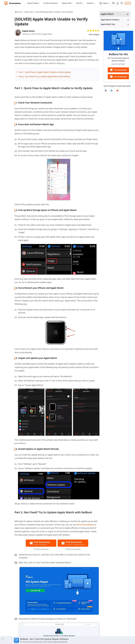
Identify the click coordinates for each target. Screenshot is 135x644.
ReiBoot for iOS (118, 54)
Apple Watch (47, 34)
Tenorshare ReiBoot (85, 525)
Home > (20, 12)
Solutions (90, 3)
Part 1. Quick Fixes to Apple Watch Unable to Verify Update (45, 72)
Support (104, 3)
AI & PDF (79, 3)
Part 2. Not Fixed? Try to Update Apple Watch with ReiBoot (45, 76)
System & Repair (33, 3)
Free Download (118, 70)
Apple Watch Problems (115, 20)
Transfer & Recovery (50, 3)
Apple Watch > (30, 12)
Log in (128, 3)
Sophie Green (29, 31)
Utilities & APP (67, 3)
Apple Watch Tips (113, 24)
